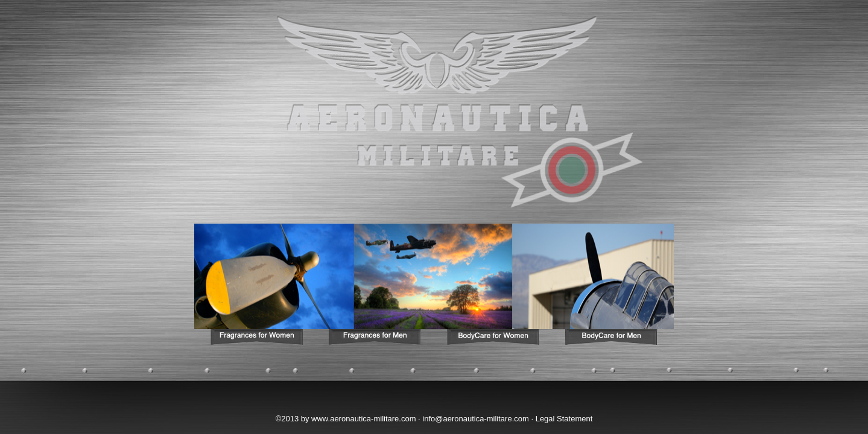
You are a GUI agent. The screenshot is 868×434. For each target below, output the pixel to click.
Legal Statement (564, 419)
